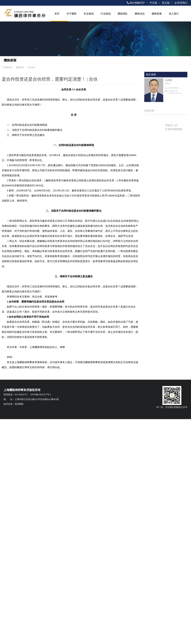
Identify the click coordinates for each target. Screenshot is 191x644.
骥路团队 (123, 14)
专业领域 (89, 14)
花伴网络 (19, 404)
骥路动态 (140, 14)
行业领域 (106, 14)
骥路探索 (157, 14)
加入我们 (174, 14)
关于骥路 (72, 14)
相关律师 (151, 75)
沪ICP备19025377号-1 (41, 395)
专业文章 (31, 67)
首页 (57, 14)
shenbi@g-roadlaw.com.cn (175, 92)
